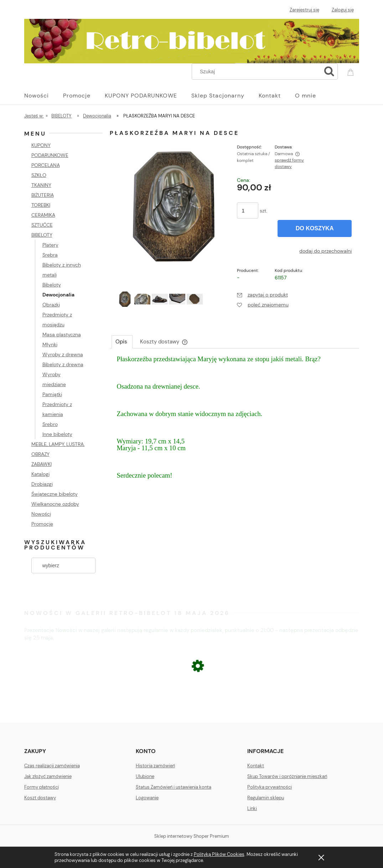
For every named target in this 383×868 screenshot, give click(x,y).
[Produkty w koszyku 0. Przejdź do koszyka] (352, 71)
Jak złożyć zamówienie (48, 776)
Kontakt (256, 766)
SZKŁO (39, 175)
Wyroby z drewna (63, 354)
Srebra (50, 255)
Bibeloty (52, 285)
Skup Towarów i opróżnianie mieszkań (287, 776)
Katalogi (40, 474)
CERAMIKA (43, 215)
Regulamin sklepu (266, 798)
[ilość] (248, 211)
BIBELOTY (42, 235)
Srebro (50, 424)
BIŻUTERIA (43, 195)
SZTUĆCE (42, 225)
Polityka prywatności (270, 787)
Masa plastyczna (62, 335)
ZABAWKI (42, 464)
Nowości (41, 514)
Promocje (42, 524)
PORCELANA (46, 165)
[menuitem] (44, 96)
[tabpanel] (234, 424)
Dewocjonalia (58, 295)
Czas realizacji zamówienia (52, 766)
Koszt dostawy (40, 798)
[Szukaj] (329, 72)
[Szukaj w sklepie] (258, 72)
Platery (50, 245)
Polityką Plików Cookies (219, 854)
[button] (262, 295)
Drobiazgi (42, 484)
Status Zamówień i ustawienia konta (174, 787)
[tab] (122, 342)
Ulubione (145, 776)
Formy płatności (42, 787)
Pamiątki (52, 394)
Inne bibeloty (57, 434)
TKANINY (41, 185)
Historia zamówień (155, 766)
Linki (252, 808)
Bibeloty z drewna (63, 364)
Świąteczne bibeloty (55, 494)
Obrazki (51, 305)
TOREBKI (41, 205)
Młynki (50, 344)
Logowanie (147, 798)
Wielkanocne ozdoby (55, 504)
